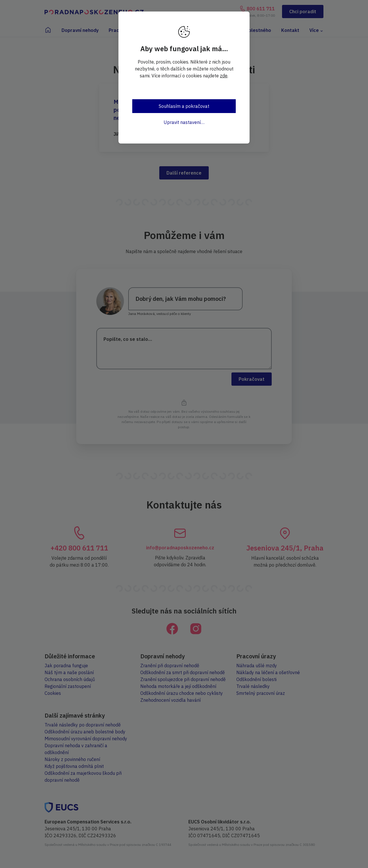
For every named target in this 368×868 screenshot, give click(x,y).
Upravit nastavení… (184, 122)
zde (224, 76)
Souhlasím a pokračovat (184, 106)
